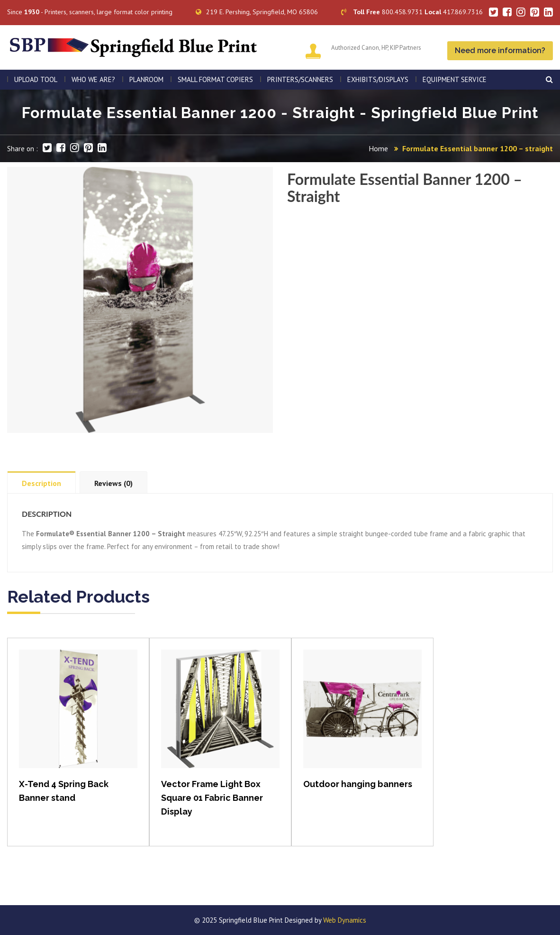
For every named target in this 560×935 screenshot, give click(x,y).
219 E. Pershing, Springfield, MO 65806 (257, 12)
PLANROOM (146, 79)
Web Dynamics (345, 920)
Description (41, 483)
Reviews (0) (113, 483)
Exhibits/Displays (378, 79)
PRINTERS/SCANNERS (300, 79)
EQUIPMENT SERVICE (455, 79)
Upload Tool (36, 79)
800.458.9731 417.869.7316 (412, 12)
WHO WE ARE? (93, 79)
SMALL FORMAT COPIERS (215, 79)
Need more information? (500, 50)
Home (378, 148)
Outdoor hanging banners (358, 784)
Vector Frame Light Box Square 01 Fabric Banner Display (212, 798)
